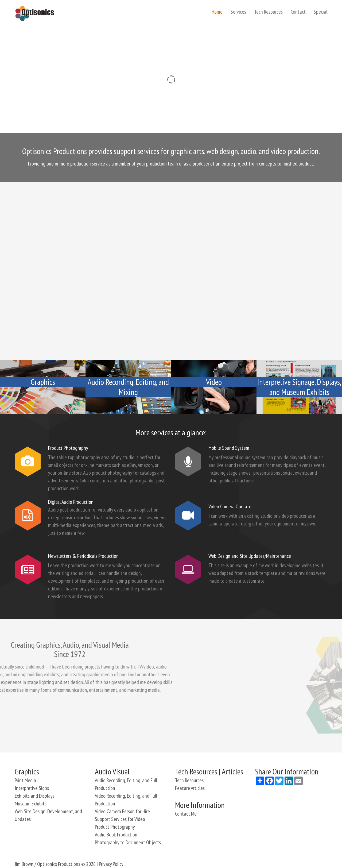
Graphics (43, 382)
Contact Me (186, 814)
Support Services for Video (120, 819)
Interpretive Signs (32, 788)
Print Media (25, 780)
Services (238, 12)
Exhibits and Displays (35, 796)
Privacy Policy (111, 864)
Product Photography (68, 448)
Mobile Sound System (229, 448)
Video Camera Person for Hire (122, 811)
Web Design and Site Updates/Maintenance (250, 556)
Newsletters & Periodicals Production (83, 556)
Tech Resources (268, 12)
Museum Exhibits (31, 804)
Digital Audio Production (71, 502)
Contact (298, 12)
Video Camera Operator (231, 506)
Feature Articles (190, 788)
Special (320, 12)
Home (217, 12)
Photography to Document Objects (128, 842)
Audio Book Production (116, 835)
